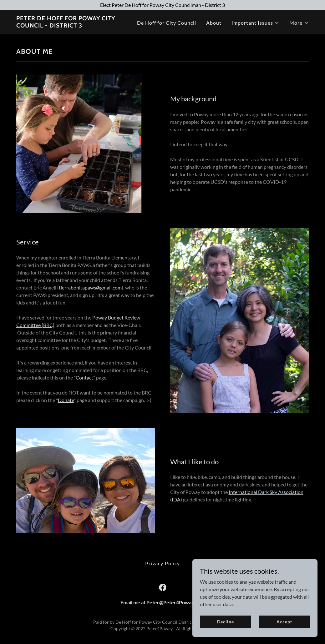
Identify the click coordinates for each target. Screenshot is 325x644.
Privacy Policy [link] (162, 563)
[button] (255, 23)
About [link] (214, 23)
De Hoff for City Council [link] (167, 23)
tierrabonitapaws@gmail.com (90, 287)
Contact (84, 377)
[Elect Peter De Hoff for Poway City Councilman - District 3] (162, 5)
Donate (66, 400)
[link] (68, 25)
